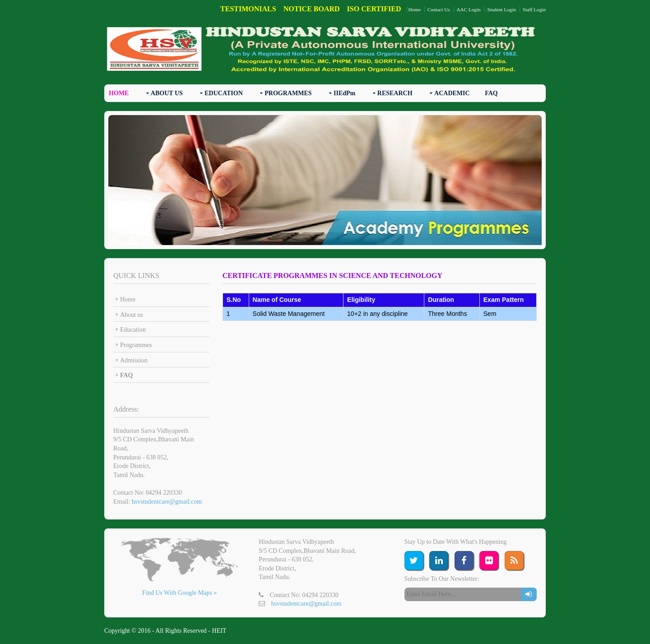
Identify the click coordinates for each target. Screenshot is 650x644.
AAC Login (468, 9)
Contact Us (439, 9)
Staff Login (534, 9)
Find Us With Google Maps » (179, 593)
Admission (134, 360)
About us (132, 315)
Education (133, 330)
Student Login (501, 9)
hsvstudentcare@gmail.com (167, 502)
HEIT (219, 631)
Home (415, 9)
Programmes (136, 345)
